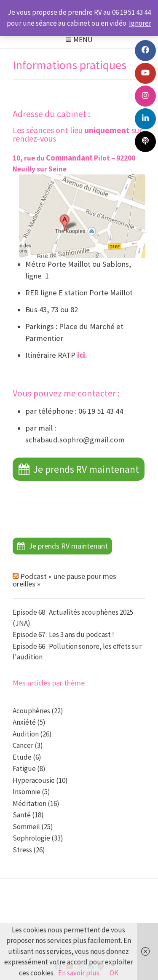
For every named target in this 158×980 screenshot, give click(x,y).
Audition (26, 734)
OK (114, 973)
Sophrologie (31, 838)
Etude (22, 757)
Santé (22, 815)
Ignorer (140, 23)
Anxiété (24, 722)
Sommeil (26, 827)
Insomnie (27, 792)
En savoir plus (79, 973)
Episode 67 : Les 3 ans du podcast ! (63, 635)
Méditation (29, 803)
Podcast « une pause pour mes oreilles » (64, 580)
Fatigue (24, 768)
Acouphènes (31, 711)
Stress (22, 850)
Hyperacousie (34, 780)
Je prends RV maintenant (86, 469)
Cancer (23, 745)
